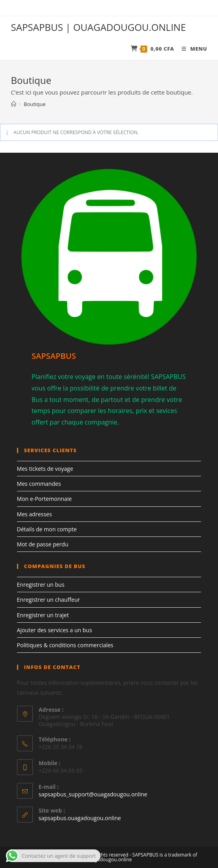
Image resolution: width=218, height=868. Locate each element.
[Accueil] (14, 104)
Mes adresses (35, 514)
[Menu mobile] (191, 49)
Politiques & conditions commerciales (65, 645)
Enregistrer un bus (41, 585)
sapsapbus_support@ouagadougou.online (93, 794)
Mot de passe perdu (43, 544)
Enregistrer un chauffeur (49, 600)
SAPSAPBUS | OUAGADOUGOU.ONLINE (99, 27)
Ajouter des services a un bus (55, 630)
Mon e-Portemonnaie (45, 499)
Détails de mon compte (47, 529)
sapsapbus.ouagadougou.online (80, 818)
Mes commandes (39, 484)
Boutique (35, 104)
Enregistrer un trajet (43, 615)
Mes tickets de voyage (45, 469)
